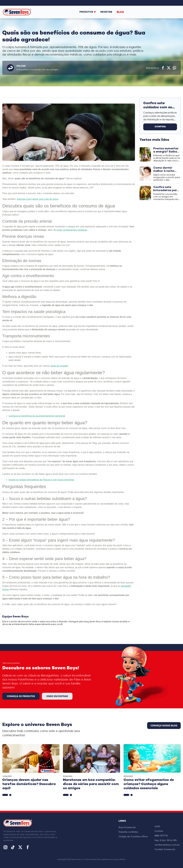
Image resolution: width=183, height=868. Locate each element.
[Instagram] (5, 847)
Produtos (88, 12)
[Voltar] (10, 68)
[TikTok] (13, 847)
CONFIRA (160, 127)
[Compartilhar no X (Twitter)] (169, 68)
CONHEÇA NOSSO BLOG (164, 726)
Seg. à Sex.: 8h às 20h (166, 840)
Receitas (106, 12)
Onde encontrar (57, 696)
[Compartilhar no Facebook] (163, 68)
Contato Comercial (165, 849)
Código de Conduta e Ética (133, 836)
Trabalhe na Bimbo (128, 832)
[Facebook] (28, 847)
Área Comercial (127, 827)
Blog (120, 12)
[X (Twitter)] (20, 847)
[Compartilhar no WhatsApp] (174, 68)
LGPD (157, 826)
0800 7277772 (161, 836)
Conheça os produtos (21, 696)
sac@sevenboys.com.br (167, 845)
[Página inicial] (17, 12)
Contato (159, 831)
